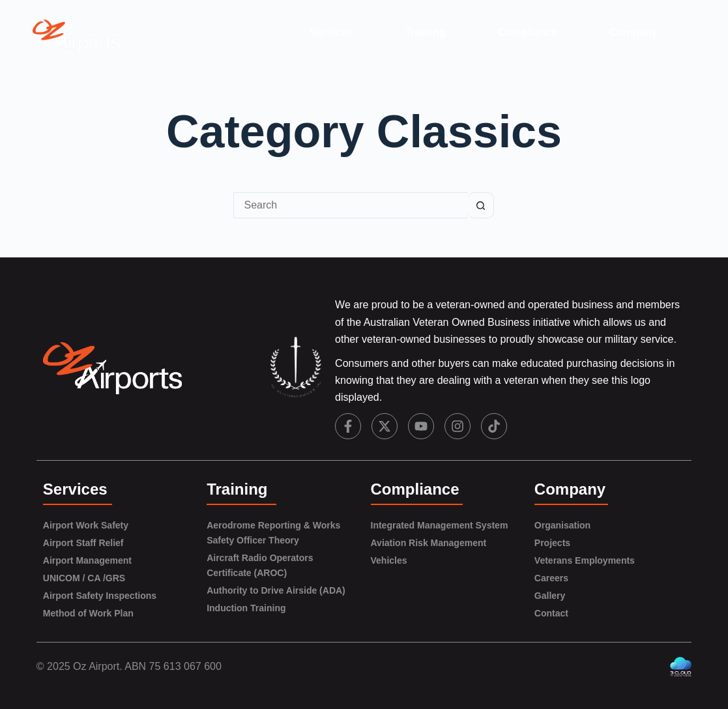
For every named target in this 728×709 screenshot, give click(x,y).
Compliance (535, 32)
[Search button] (481, 205)
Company (642, 32)
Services (339, 32)
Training (433, 32)
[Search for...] (351, 205)
